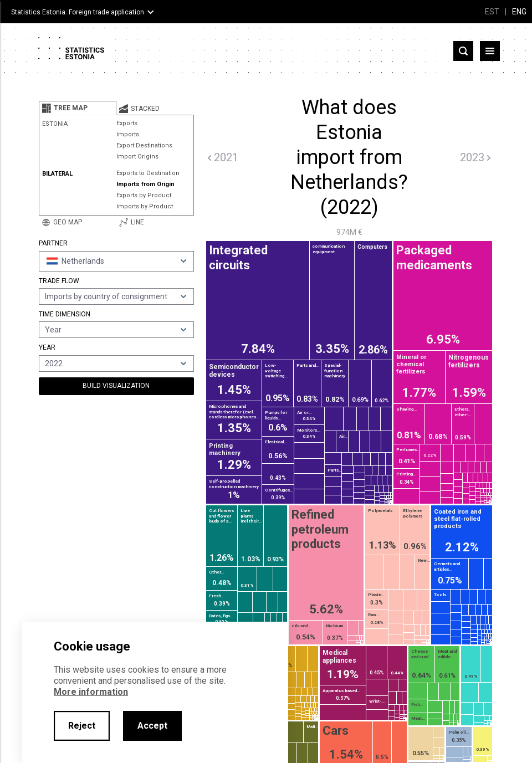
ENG (519, 12)
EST (492, 12)
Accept (152, 726)
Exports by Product (144, 195)
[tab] (78, 108)
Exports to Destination (148, 173)
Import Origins (137, 157)
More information (91, 692)
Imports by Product (145, 206)
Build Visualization (116, 386)
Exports (127, 123)
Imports (128, 134)
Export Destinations (144, 145)
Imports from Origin (145, 184)
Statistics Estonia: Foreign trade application (78, 12)
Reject (82, 726)
